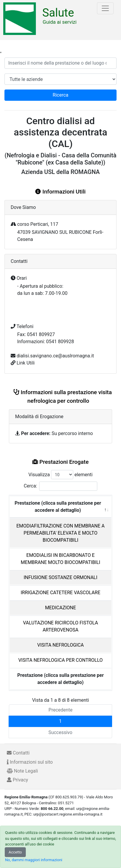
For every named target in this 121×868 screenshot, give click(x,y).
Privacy (17, 780)
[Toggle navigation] (105, 8)
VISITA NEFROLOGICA (61, 645)
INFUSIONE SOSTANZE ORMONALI (61, 577)
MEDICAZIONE (60, 608)
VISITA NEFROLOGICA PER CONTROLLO (61, 660)
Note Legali (22, 771)
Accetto (15, 852)
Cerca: (60, 486)
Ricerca (61, 95)
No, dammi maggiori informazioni (34, 860)
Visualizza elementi (61, 475)
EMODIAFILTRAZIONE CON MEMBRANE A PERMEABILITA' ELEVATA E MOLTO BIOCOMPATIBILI (60, 533)
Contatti (18, 753)
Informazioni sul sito (30, 762)
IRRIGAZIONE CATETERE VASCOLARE (61, 593)
